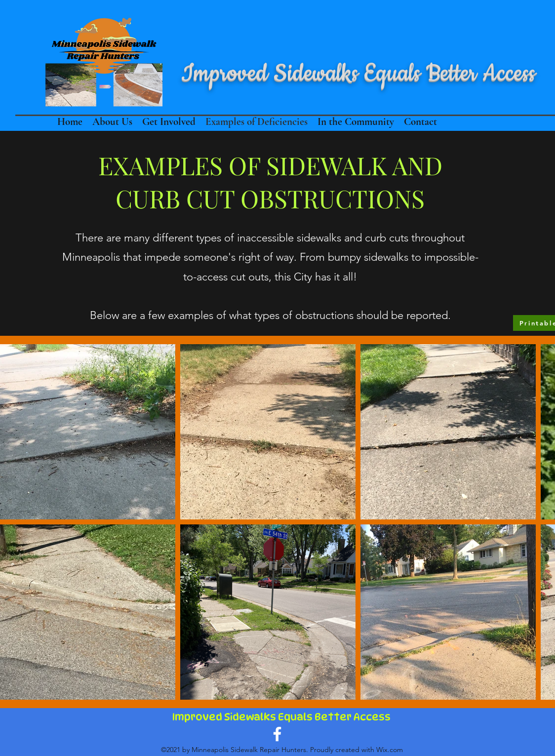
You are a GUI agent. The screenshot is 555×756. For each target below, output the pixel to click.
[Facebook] (277, 734)
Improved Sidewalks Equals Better (263, 717)
